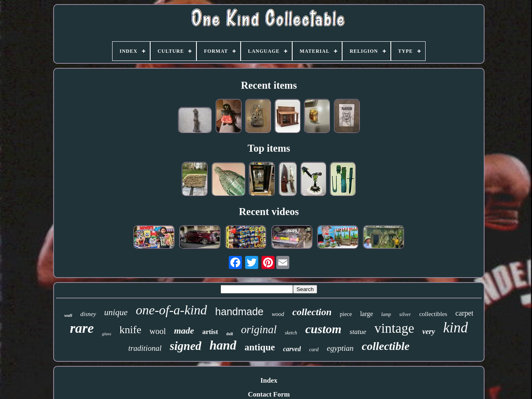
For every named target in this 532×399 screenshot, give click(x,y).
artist (210, 332)
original (259, 330)
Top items (269, 148)
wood (278, 314)
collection (312, 312)
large (367, 314)
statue (358, 332)
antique (260, 347)
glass (107, 334)
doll (230, 334)
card (314, 349)
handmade (239, 312)
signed (186, 346)
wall (68, 315)
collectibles (433, 314)
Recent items (269, 85)
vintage (394, 328)
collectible (386, 346)
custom (323, 329)
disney (88, 314)
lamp (386, 314)
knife (130, 330)
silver (405, 314)
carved (292, 349)
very (429, 332)
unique (116, 312)
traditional (145, 348)
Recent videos (269, 212)
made (184, 331)
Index (269, 380)
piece (346, 314)
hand (223, 345)
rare (82, 328)
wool (158, 331)
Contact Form (269, 394)
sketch (291, 333)
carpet (464, 313)
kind (455, 328)
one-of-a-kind (171, 310)
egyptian (340, 348)
